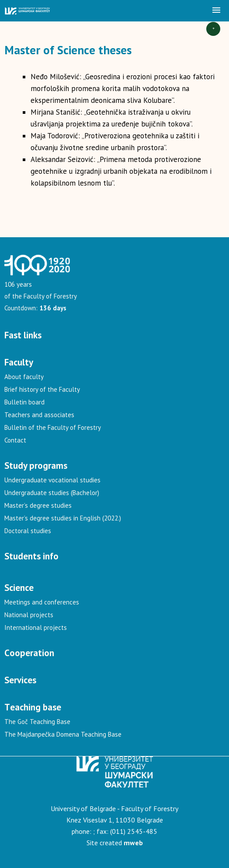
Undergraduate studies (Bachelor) (52, 493)
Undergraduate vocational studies (52, 480)
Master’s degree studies (38, 505)
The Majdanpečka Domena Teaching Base (63, 734)
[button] (216, 11)
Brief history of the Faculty (42, 389)
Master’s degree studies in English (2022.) (63, 518)
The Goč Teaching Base (37, 722)
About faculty (24, 377)
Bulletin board (24, 402)
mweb (133, 843)
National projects (29, 615)
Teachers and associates (39, 415)
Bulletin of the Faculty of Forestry (53, 427)
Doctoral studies (28, 531)
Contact (15, 440)
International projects (36, 627)
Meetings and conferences (42, 602)
